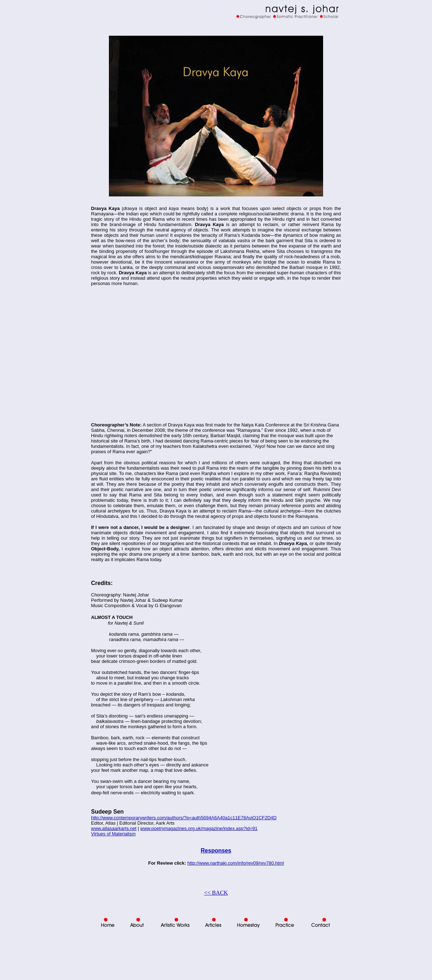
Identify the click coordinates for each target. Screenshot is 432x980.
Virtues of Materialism (113, 834)
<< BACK (216, 893)
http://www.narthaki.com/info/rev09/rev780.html (236, 863)
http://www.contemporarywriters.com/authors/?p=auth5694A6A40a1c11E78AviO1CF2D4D (184, 818)
